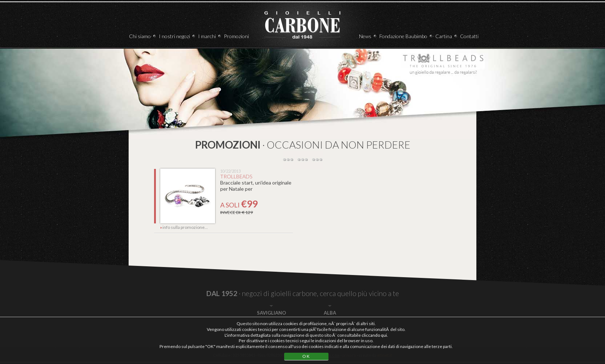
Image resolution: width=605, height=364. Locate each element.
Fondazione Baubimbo (403, 36)
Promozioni (236, 36)
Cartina (444, 36)
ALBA (330, 313)
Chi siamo (140, 36)
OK (306, 356)
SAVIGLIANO (271, 313)
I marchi (207, 36)
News (365, 36)
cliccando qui (374, 335)
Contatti (469, 36)
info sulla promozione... (184, 227)
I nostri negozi (174, 36)
